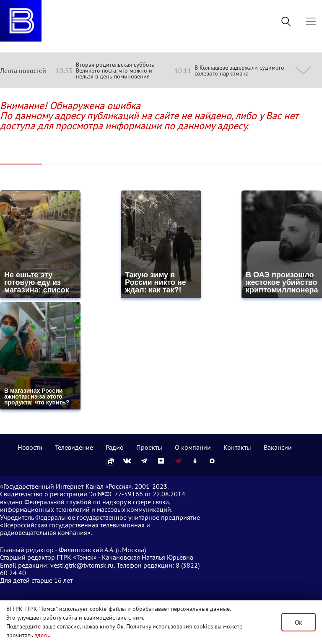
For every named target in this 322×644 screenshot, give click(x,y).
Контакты (237, 447)
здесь (42, 635)
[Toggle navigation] (311, 21)
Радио (115, 447)
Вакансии (278, 447)
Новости (30, 447)
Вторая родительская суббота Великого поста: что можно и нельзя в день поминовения (115, 70)
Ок (299, 622)
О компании (193, 447)
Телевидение (74, 447)
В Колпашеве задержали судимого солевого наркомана (239, 70)
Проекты (149, 447)
